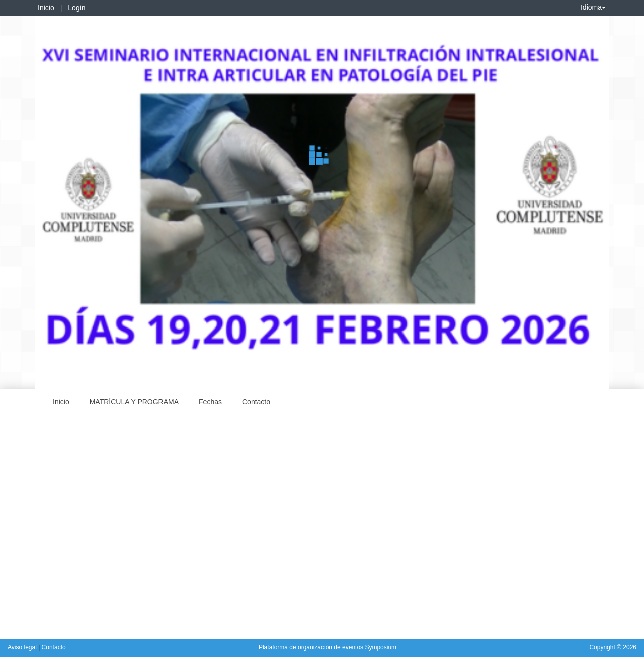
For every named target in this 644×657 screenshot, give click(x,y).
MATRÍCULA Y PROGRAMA (134, 402)
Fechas (210, 402)
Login (76, 8)
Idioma (593, 7)
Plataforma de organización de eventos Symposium (328, 647)
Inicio (46, 8)
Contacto (256, 402)
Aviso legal (23, 647)
